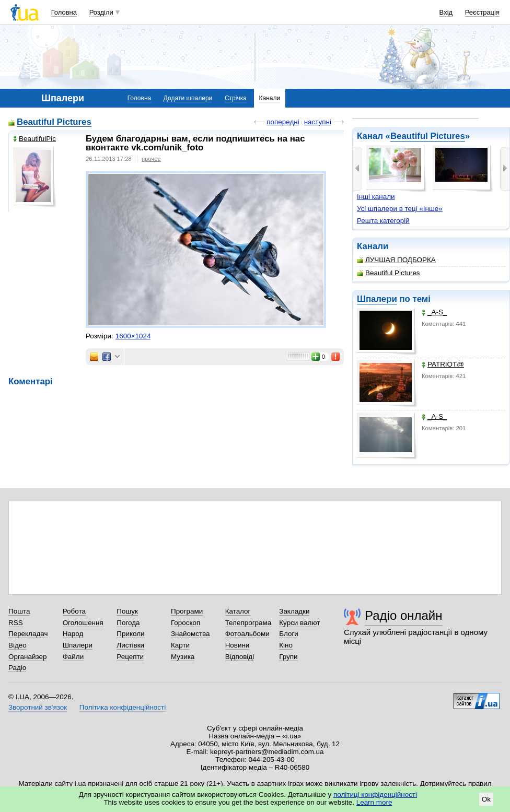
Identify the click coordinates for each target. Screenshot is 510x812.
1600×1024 (133, 336)
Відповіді (240, 657)
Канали (270, 98)
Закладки (294, 611)
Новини (237, 645)
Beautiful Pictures (428, 136)
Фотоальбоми (247, 634)
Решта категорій (383, 221)
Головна (64, 12)
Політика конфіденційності (123, 707)
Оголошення (83, 623)
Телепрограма (248, 623)
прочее (151, 159)
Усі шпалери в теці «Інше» (400, 209)
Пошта (19, 611)
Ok (486, 799)
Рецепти (130, 657)
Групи (288, 657)
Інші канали (376, 197)
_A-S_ (434, 312)
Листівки (130, 645)
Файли (73, 657)
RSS (16, 623)
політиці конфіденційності (375, 795)
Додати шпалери (188, 98)
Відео (18, 645)
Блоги (289, 634)
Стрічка (236, 98)
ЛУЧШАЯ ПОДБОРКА (396, 260)
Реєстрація (482, 12)
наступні (318, 122)
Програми (187, 611)
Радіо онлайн (404, 615)
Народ (73, 634)
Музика (183, 657)
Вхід (446, 12)
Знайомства (190, 634)
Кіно (286, 645)
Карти (180, 645)
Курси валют (299, 623)
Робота (74, 611)
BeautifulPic (34, 139)
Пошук (127, 611)
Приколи (130, 634)
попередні (283, 122)
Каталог (238, 611)
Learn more (374, 802)
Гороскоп (186, 623)
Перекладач (28, 634)
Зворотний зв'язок (38, 707)
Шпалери (377, 299)
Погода (128, 623)
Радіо (17, 668)
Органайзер (27, 657)
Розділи (101, 12)
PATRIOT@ (443, 364)
